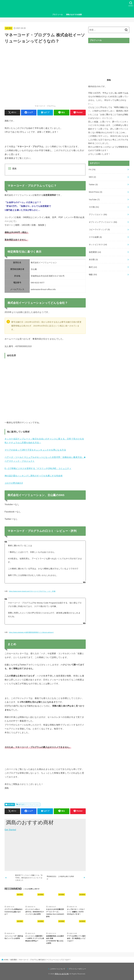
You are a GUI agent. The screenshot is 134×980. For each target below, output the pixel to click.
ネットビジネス (98, 245)
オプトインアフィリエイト (103, 222)
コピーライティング (99, 230)
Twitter (93, 185)
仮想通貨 (9, 28)
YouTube (94, 200)
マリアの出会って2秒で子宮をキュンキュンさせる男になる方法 (35, 450)
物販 (93, 275)
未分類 (93, 260)
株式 (93, 267)
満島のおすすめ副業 (74, 15)
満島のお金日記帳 (62, 974)
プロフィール (57, 15)
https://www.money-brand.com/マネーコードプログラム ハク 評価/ (32, 591)
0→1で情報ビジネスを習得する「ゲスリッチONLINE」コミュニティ (38, 468)
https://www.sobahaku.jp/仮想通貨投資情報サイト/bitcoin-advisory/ (31, 632)
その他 (94, 207)
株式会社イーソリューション (29, 804)
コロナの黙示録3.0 (14, 483)
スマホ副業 (95, 237)
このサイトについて (57, 969)
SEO (92, 177)
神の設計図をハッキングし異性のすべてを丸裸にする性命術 (34, 476)
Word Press (96, 192)
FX (92, 170)
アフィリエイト (98, 215)
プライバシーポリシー (77, 969)
